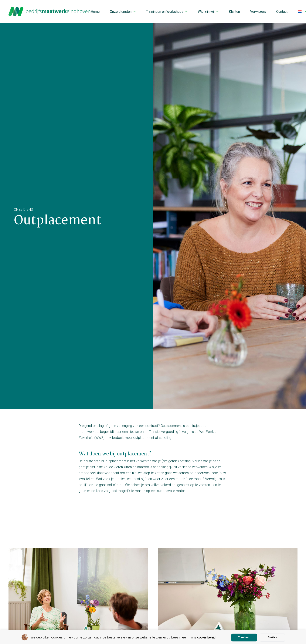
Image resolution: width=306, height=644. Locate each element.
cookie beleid (206, 637)
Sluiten (272, 637)
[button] (135, 11)
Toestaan (244, 637)
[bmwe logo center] (50, 12)
